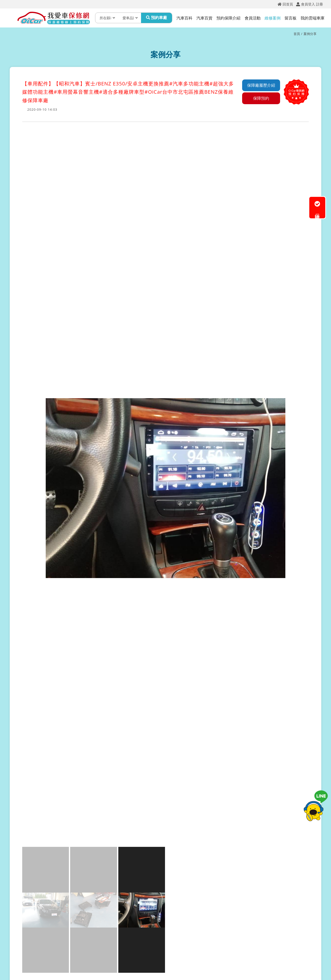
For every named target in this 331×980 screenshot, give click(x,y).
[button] (27, 551)
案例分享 (310, 34)
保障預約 (261, 98)
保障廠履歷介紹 (261, 85)
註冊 (320, 4)
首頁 (297, 34)
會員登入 (308, 4)
